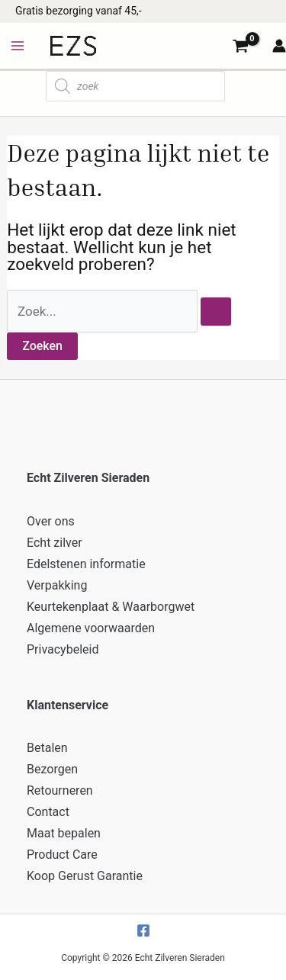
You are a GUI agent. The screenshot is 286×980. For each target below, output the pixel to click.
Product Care (62, 855)
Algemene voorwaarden (91, 628)
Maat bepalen (64, 833)
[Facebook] (143, 930)
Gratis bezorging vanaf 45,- (79, 11)
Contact (48, 812)
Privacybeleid (63, 649)
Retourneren (60, 790)
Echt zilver (55, 543)
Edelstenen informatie (86, 564)
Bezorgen (52, 769)
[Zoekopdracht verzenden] (216, 312)
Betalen (47, 748)
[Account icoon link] (279, 46)
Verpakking (57, 585)
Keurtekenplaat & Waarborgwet (111, 607)
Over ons (51, 521)
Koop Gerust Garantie (85, 876)
